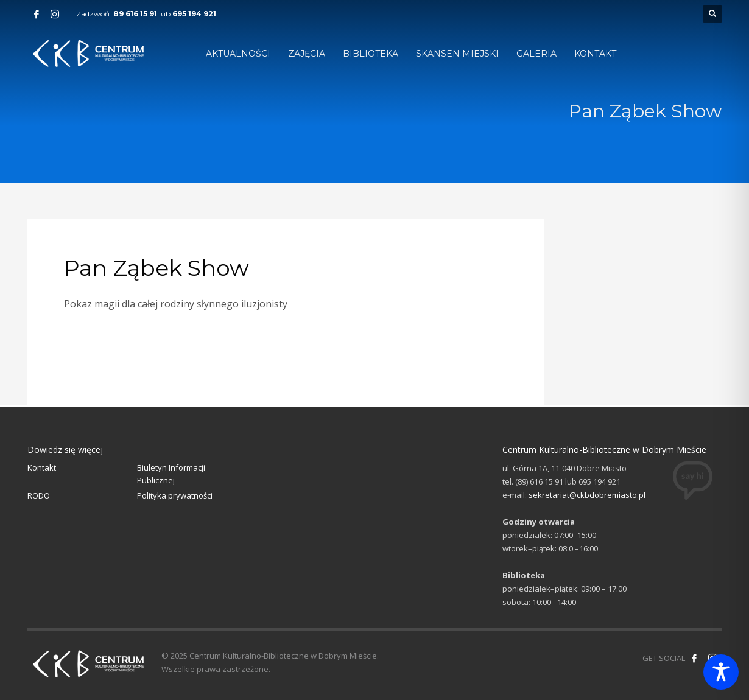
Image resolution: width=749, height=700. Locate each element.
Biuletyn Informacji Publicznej (171, 474)
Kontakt (42, 467)
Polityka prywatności (175, 495)
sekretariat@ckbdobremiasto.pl (587, 495)
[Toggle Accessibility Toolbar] (721, 672)
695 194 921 (194, 14)
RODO (39, 495)
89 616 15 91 (135, 14)
